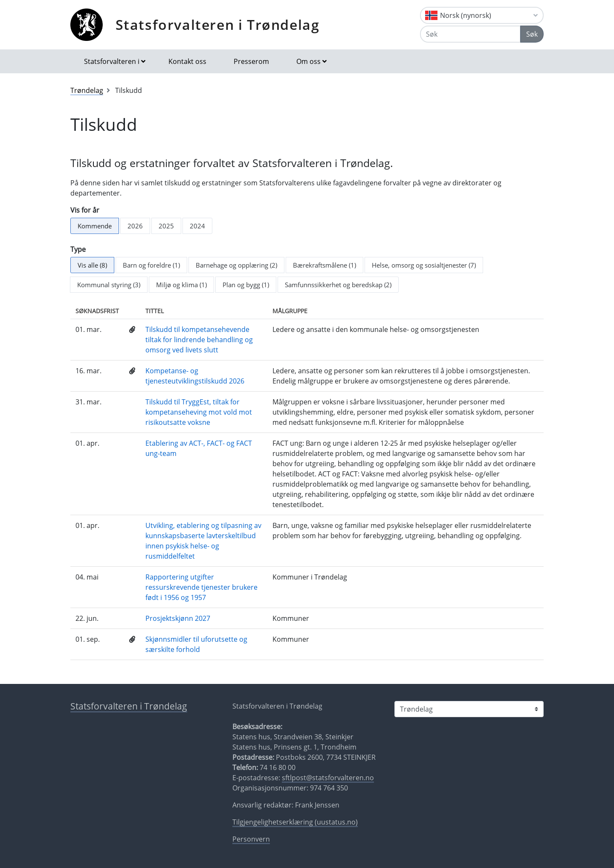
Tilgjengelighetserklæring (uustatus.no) (295, 822)
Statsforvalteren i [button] (112, 61)
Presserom (251, 61)
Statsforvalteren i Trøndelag (218, 25)
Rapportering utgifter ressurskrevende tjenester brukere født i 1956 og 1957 (201, 587)
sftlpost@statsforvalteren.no (328, 778)
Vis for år (85, 210)
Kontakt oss (187, 61)
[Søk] (470, 34)
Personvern (251, 839)
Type (78, 249)
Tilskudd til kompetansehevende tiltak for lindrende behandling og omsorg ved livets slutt (199, 340)
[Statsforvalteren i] (469, 709)
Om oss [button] (308, 61)
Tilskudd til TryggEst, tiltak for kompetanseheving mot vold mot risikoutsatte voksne (199, 412)
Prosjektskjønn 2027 (178, 618)
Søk (532, 34)
